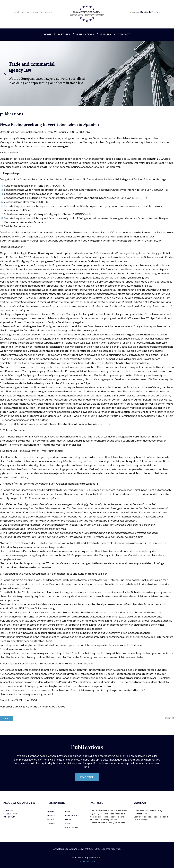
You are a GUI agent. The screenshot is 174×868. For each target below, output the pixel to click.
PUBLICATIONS (10, 814)
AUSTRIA (51, 811)
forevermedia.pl (87, 861)
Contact (124, 35)
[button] (5, 73)
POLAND (69, 820)
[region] (87, 73)
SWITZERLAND (72, 828)
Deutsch (146, 12)
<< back (7, 719)
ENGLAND (52, 815)
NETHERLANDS (72, 815)
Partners (64, 35)
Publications (85, 35)
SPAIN (68, 824)
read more (87, 777)
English (156, 12)
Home (48, 35)
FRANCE (51, 820)
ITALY (68, 811)
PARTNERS (8, 811)
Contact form (141, 814)
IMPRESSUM (9, 817)
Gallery (106, 35)
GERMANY (52, 824)
